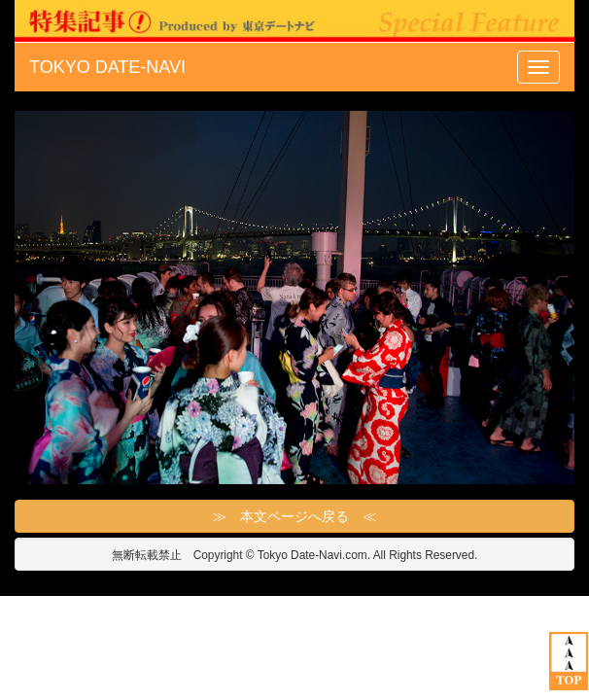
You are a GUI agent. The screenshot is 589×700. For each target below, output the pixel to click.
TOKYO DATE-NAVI (107, 67)
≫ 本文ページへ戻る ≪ (294, 516)
